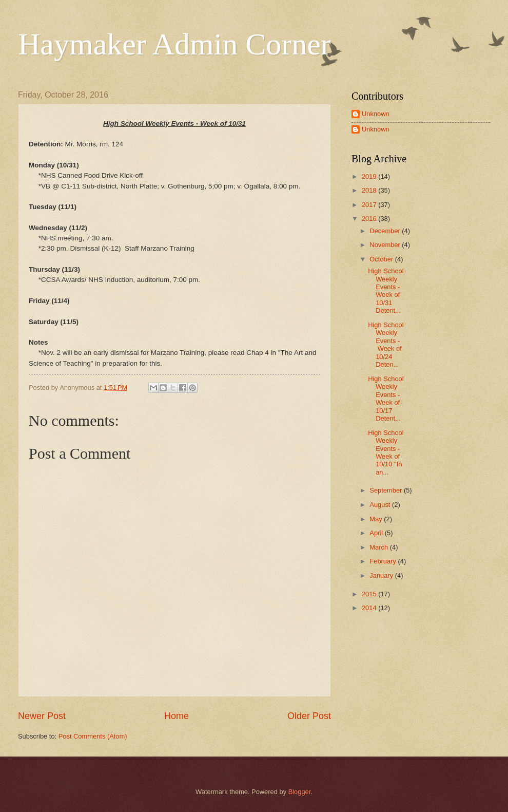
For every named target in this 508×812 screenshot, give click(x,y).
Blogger (300, 792)
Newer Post (42, 716)
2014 (370, 608)
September (387, 490)
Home (177, 716)
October (382, 259)
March (379, 547)
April (377, 533)
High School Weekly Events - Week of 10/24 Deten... (386, 345)
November (386, 245)
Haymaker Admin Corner (174, 44)
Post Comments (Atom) (93, 736)
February (384, 561)
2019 (370, 176)
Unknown (376, 114)
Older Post (309, 716)
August (381, 505)
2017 (370, 205)
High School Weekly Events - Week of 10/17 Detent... (386, 399)
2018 (370, 190)
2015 (370, 594)
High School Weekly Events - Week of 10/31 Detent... (386, 291)
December (386, 231)
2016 (370, 219)
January (382, 575)
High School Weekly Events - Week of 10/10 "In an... (386, 452)
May (377, 519)
